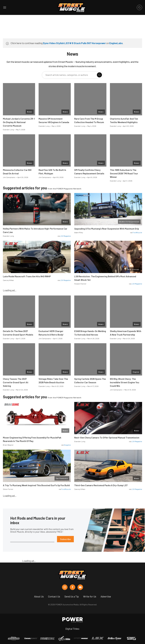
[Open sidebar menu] (5, 8)
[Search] (99, 75)
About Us (39, 596)
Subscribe (65, 539)
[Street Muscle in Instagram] (65, 587)
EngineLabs (116, 43)
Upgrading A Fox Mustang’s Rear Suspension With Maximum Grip (107, 229)
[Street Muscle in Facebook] (72, 587)
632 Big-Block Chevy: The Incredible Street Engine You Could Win (125, 382)
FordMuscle (137, 232)
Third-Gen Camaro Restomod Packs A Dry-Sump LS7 (101, 485)
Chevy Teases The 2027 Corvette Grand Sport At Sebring (16, 382)
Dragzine (67, 445)
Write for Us (90, 596)
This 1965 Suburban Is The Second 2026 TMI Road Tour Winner (124, 173)
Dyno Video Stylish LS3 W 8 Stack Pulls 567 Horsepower (74, 43)
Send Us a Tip (72, 596)
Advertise (106, 596)
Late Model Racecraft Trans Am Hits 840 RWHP (27, 276)
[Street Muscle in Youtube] (80, 587)
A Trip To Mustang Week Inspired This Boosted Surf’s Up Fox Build (36, 485)
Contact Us (54, 596)
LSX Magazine (65, 236)
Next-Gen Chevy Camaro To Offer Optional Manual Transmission (107, 438)
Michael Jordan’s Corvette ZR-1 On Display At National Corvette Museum (19, 122)
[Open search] (139, 7)
